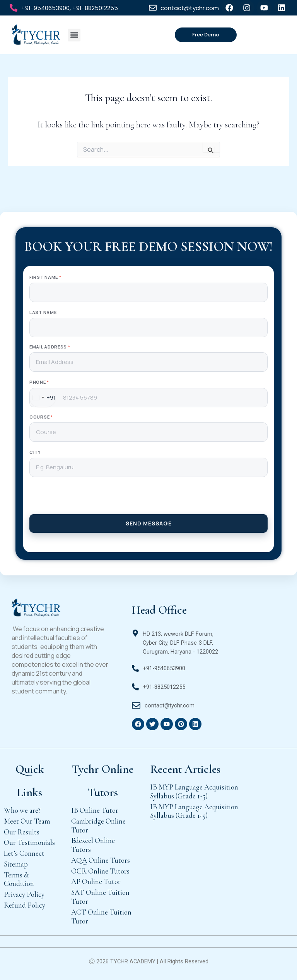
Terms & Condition (19, 879)
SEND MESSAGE (149, 523)
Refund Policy (25, 905)
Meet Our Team (27, 821)
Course (41, 417)
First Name (45, 277)
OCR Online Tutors (100, 871)
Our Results (22, 832)
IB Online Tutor (95, 810)
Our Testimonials (29, 842)
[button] (74, 35)
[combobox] (43, 398)
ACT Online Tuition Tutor (101, 916)
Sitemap (16, 864)
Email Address (50, 347)
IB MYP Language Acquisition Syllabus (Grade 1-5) (194, 791)
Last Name (43, 312)
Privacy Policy (24, 894)
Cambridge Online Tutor (98, 826)
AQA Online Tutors (101, 860)
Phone (39, 382)
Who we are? (22, 810)
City (35, 452)
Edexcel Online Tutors (93, 845)
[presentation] (148, 499)
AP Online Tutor (96, 881)
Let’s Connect (24, 853)
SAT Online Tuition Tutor (100, 897)
